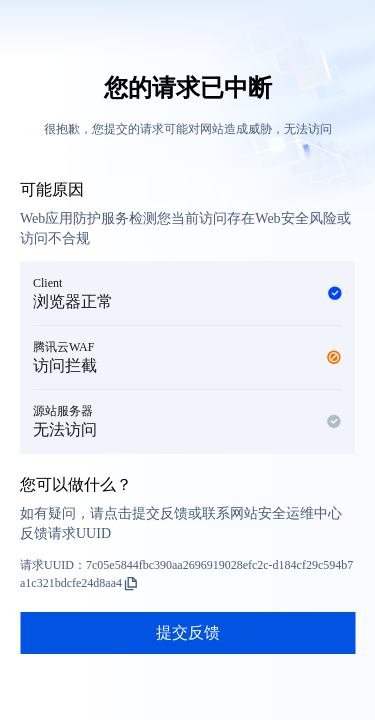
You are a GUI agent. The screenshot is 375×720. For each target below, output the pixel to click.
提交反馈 (188, 632)
